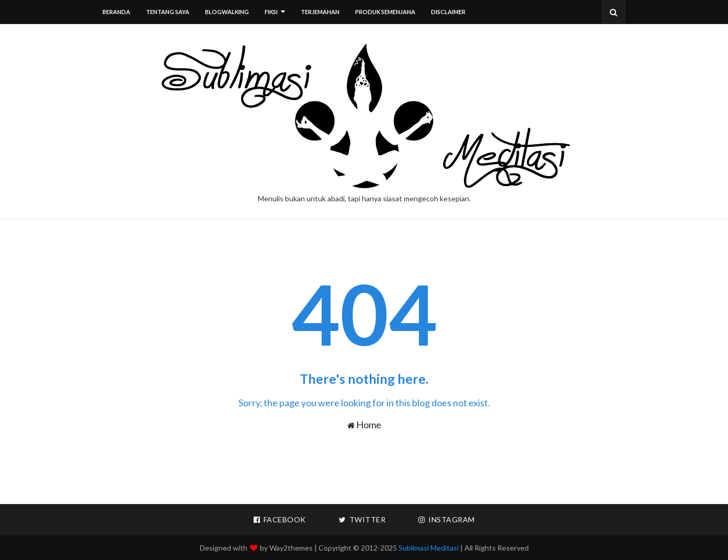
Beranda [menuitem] (116, 12)
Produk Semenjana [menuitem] (385, 12)
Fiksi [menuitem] (271, 12)
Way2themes (291, 548)
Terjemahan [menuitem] (320, 12)
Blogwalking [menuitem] (227, 12)
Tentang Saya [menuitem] (168, 12)
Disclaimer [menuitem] (448, 12)
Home (364, 425)
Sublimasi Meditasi (429, 548)
